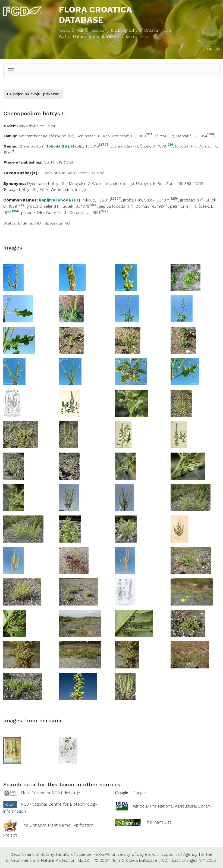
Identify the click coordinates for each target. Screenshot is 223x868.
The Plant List (158, 822)
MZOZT (84, 860)
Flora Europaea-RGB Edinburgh (51, 793)
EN (217, 49)
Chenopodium (31, 146)
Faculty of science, (74, 854)
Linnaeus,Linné (90, 173)
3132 (149, 135)
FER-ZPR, (102, 854)
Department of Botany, (33, 854)
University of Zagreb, (131, 854)
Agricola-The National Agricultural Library (172, 806)
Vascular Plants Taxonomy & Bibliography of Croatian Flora (115, 30)
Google (139, 793)
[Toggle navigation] (11, 71)
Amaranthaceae (33, 136)
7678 (104, 211)
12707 (104, 145)
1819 (211, 135)
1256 (170, 145)
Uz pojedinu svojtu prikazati (33, 94)
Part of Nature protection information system (103, 37)
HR (210, 49)
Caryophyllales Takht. (37, 126)
